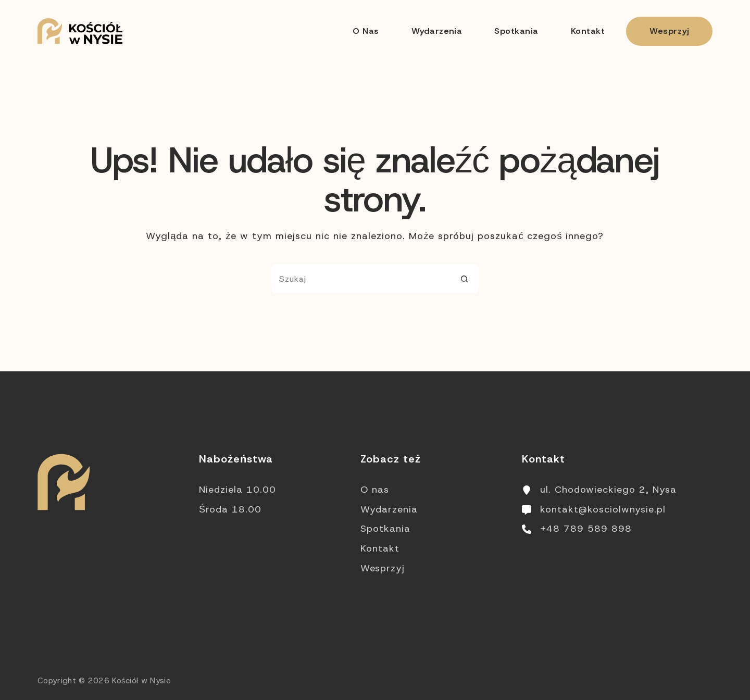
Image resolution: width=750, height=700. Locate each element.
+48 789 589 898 (586, 529)
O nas (366, 31)
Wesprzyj (669, 31)
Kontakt (588, 31)
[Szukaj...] (360, 279)
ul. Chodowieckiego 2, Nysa (608, 490)
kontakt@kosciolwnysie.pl (603, 509)
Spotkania (516, 31)
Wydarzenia (437, 31)
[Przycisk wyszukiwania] (465, 279)
